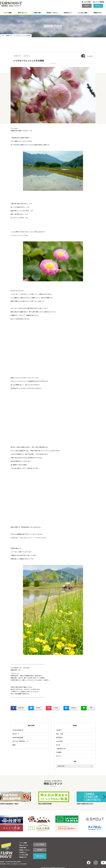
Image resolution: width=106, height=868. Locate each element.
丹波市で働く (38, 13)
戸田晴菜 (59, 752)
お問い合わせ (98, 6)
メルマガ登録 (87, 2)
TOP (3, 36)
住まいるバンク (23, 13)
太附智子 (59, 730)
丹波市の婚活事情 (18, 738)
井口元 (58, 745)
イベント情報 (8, 13)
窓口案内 (87, 6)
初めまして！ (16, 734)
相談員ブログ (98, 13)
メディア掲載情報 (100, 2)
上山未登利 (59, 741)
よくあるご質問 (83, 13)
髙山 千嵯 (59, 734)
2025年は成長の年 (18, 730)
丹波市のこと (68, 13)
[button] (2, 797)
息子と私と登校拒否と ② (20, 741)
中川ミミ (59, 756)
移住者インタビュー (53, 13)
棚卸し (14, 745)
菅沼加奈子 (59, 738)
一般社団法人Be (61, 749)
